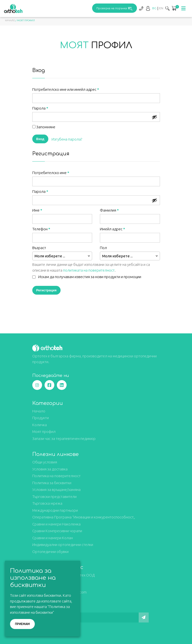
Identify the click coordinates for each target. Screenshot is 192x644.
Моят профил (44, 432)
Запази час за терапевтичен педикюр (64, 439)
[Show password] (154, 117)
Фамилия (109, 210)
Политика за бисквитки (52, 483)
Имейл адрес (113, 229)
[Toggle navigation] (183, 9)
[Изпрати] (144, 617)
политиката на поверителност (89, 270)
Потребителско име (51, 173)
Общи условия (45, 462)
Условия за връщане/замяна (56, 490)
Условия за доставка (50, 469)
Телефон (41, 229)
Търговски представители (54, 497)
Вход (40, 139)
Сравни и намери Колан (53, 538)
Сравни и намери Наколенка (56, 524)
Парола (40, 108)
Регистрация (46, 290)
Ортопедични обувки (50, 552)
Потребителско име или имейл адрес (66, 89)
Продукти (41, 418)
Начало (10, 20)
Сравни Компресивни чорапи (57, 531)
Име (37, 210)
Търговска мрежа (47, 503)
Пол (104, 248)
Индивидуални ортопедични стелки (63, 545)
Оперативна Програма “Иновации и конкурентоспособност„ (84, 517)
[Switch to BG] (154, 8)
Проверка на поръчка (115, 8)
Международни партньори (55, 510)
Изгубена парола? (67, 139)
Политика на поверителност (56, 476)
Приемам (22, 624)
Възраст (40, 248)
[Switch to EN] (161, 8)
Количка (40, 425)
